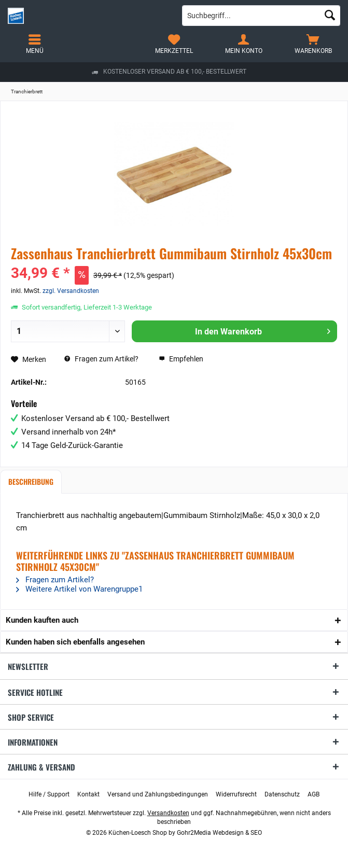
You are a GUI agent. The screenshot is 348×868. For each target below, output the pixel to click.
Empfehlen (181, 359)
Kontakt (88, 794)
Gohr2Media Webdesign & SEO (219, 833)
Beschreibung (31, 481)
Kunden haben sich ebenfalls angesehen (75, 642)
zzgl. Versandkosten (71, 291)
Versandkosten (168, 813)
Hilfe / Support (49, 794)
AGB (314, 794)
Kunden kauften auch (42, 620)
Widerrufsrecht (236, 794)
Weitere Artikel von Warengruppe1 (79, 589)
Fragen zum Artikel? (101, 359)
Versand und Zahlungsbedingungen (158, 794)
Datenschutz (282, 794)
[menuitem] (313, 44)
